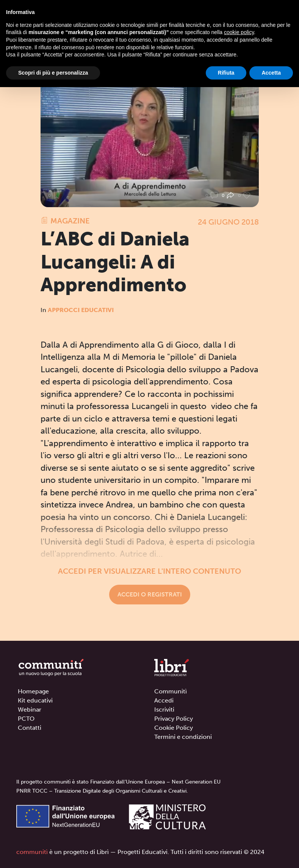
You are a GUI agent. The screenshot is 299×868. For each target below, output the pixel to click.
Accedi (164, 700)
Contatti (30, 728)
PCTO (26, 719)
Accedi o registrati (150, 594)
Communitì (171, 691)
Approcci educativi (81, 310)
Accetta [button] (271, 73)
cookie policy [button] (239, 32)
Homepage (33, 691)
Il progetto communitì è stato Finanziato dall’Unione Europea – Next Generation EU (118, 782)
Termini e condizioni (183, 737)
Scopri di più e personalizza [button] (53, 73)
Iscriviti (164, 710)
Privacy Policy (174, 719)
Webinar (30, 710)
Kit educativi (35, 700)
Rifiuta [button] (226, 73)
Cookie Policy (174, 728)
